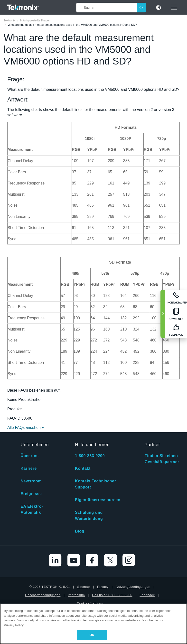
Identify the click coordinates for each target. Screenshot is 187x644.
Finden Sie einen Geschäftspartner (162, 459)
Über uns (29, 456)
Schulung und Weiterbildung (89, 515)
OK (92, 635)
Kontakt (83, 468)
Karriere (28, 468)
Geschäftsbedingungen (43, 595)
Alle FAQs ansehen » (26, 428)
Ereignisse (31, 494)
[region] (93, 624)
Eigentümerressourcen (98, 500)
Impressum (76, 595)
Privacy (103, 587)
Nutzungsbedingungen (133, 587)
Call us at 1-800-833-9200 (112, 595)
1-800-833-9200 (90, 456)
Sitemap (84, 587)
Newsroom (31, 481)
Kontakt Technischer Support (95, 484)
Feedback (147, 595)
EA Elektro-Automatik (32, 509)
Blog (80, 531)
